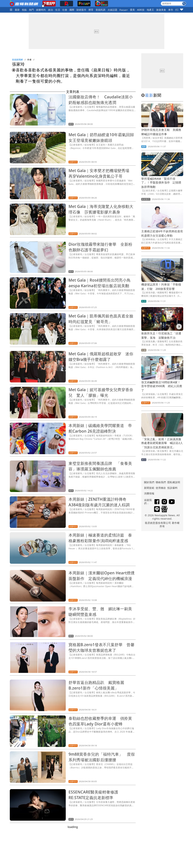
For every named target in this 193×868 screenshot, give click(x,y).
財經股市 (81, 10)
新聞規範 (149, 488)
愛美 (133, 10)
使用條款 (161, 488)
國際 (72, 10)
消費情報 (149, 493)
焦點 (24, 10)
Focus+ (124, 10)
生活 (58, 10)
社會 (65, 10)
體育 (91, 10)
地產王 (150, 10)
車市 (171, 10)
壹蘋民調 (101, 10)
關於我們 (149, 482)
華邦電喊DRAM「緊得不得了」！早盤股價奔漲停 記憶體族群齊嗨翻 (161, 183)
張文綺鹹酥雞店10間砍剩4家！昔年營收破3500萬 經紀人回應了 (162, 386)
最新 (17, 10)
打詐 (178, 10)
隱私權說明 (173, 482)
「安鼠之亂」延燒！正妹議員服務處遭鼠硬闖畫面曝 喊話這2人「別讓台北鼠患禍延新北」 (162, 443)
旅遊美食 (161, 10)
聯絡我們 (161, 482)
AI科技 (141, 10)
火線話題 (112, 10)
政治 (51, 10)
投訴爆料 (172, 488)
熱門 (32, 10)
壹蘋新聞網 (17, 60)
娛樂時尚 (41, 10)
